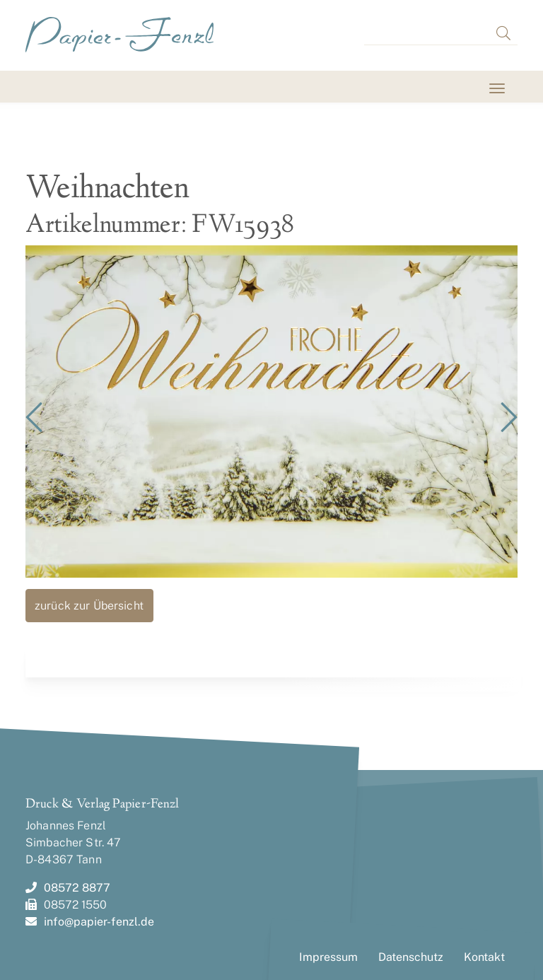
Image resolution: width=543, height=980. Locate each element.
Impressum (328, 957)
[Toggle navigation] (44, 88)
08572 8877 (68, 888)
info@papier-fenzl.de (90, 922)
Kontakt (484, 957)
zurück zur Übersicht (89, 606)
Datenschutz (411, 957)
